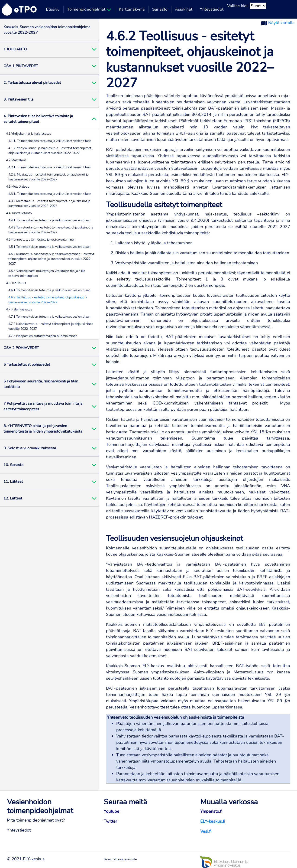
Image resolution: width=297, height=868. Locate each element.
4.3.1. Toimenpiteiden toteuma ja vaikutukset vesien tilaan (50, 194)
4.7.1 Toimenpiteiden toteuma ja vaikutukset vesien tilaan (49, 317)
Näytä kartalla (281, 23)
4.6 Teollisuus (16, 283)
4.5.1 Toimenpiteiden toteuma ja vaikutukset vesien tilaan (49, 247)
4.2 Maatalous (16, 160)
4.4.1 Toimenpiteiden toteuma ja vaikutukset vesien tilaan (49, 220)
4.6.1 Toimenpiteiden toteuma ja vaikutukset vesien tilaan (49, 290)
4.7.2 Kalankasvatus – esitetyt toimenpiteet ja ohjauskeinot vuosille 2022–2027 (51, 326)
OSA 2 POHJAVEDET (21, 348)
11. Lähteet (13, 482)
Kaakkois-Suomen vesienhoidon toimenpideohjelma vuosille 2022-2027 (47, 30)
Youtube (111, 811)
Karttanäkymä (132, 9)
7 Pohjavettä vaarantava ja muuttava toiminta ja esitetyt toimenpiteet (43, 406)
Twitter (110, 821)
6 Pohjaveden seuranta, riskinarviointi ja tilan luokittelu (41, 384)
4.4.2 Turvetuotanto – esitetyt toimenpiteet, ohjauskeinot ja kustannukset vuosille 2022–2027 (51, 230)
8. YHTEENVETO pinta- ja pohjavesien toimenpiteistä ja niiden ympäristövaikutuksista (43, 429)
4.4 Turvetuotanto (19, 213)
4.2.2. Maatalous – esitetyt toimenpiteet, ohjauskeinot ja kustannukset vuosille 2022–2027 (48, 177)
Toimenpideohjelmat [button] (89, 9)
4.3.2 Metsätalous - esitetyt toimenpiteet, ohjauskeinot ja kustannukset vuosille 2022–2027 (49, 203)
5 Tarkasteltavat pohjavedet (27, 365)
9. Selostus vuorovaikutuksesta (30, 448)
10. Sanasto (13, 465)
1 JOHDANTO (15, 49)
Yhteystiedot (212, 9)
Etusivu (53, 9)
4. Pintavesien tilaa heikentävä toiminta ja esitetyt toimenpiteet (38, 119)
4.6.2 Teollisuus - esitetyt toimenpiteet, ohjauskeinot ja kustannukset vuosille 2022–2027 (48, 300)
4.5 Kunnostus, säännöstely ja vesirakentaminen (41, 240)
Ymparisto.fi (211, 811)
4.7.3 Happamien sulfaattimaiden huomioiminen (43, 336)
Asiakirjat (184, 9)
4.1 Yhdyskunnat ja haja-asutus (29, 134)
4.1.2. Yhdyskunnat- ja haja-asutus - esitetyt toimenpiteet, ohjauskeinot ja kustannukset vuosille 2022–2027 (50, 150)
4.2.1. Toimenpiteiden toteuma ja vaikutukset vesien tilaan (50, 167)
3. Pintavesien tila (18, 99)
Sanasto (160, 9)
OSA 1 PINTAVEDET (21, 66)
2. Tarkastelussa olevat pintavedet (32, 83)
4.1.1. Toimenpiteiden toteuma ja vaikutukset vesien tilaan (50, 141)
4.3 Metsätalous (18, 187)
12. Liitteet (13, 498)
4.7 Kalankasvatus (19, 309)
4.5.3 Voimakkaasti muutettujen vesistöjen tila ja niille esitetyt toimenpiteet (47, 273)
